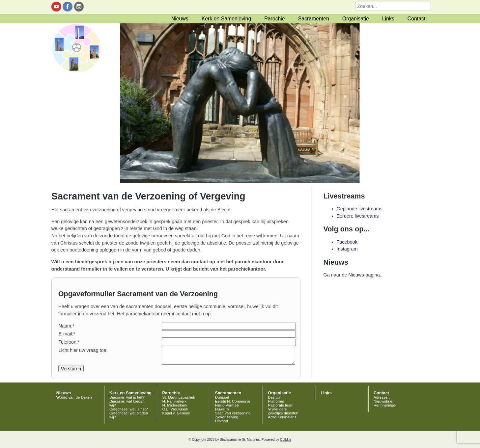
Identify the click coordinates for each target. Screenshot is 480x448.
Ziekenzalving (227, 417)
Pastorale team (281, 405)
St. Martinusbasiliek (179, 397)
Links (388, 19)
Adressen (382, 397)
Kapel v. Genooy (176, 413)
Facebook (347, 242)
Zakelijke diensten (283, 413)
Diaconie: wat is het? (127, 397)
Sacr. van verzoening (233, 413)
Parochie (274, 19)
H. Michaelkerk (175, 405)
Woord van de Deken (74, 397)
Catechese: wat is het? (129, 409)
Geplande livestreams (360, 209)
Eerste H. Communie (233, 401)
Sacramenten (314, 19)
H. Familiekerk (174, 401)
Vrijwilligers (277, 409)
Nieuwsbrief (383, 401)
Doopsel (222, 397)
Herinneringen (385, 405)
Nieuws (180, 19)
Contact (417, 19)
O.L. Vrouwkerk (175, 409)
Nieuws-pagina (364, 275)
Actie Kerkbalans (282, 417)
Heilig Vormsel (227, 405)
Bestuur (274, 397)
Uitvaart (222, 421)
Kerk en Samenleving (226, 19)
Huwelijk (222, 409)
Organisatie (356, 19)
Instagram (347, 249)
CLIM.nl (286, 440)
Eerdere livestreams (358, 216)
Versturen (71, 369)
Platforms (276, 401)
